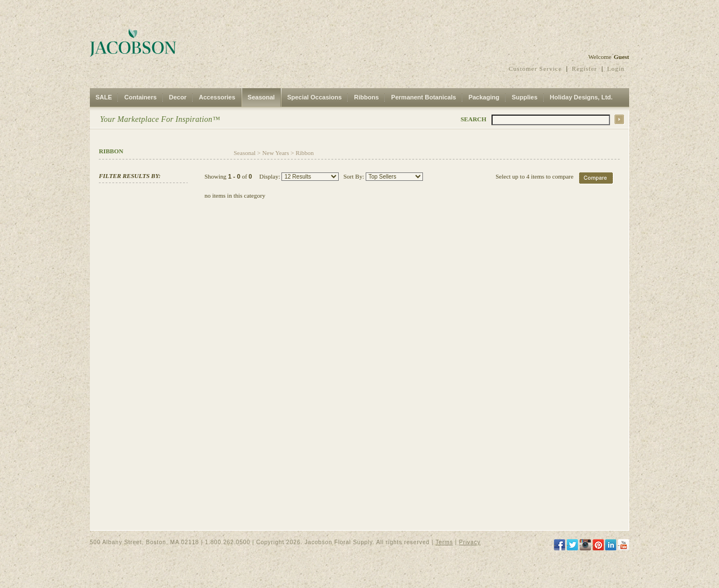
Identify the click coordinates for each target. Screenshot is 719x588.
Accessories (217, 97)
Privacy (470, 542)
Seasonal (261, 97)
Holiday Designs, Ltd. (581, 97)
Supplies (525, 97)
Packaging (484, 97)
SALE (104, 97)
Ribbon (304, 153)
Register (584, 69)
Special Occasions (314, 97)
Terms (444, 542)
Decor (178, 97)
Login (616, 69)
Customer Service (536, 69)
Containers (140, 97)
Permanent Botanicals (424, 97)
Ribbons (366, 97)
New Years (276, 153)
